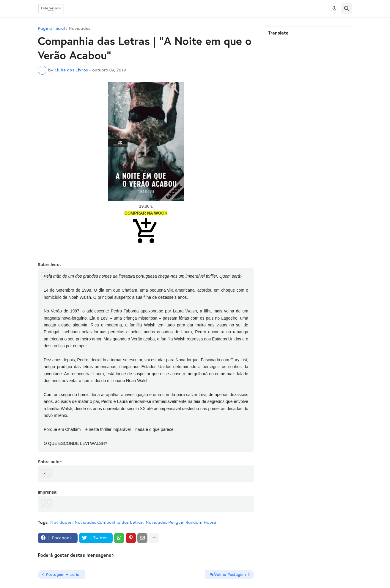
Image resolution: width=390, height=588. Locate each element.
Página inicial (51, 29)
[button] (334, 9)
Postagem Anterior (63, 574)
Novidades (79, 29)
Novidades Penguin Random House (181, 522)
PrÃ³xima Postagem (228, 574)
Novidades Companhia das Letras (109, 522)
